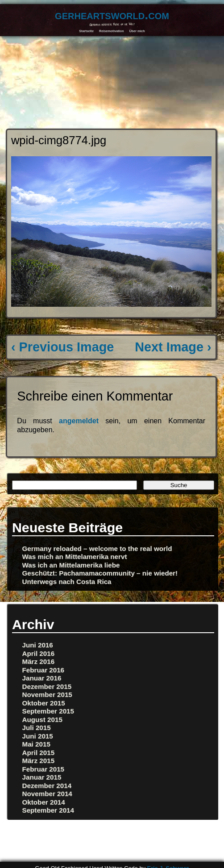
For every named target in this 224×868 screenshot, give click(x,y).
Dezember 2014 (47, 786)
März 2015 (39, 761)
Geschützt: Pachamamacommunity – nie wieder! (100, 573)
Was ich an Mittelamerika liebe (71, 565)
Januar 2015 (42, 777)
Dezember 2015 (47, 686)
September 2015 (48, 711)
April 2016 (39, 653)
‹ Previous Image (62, 347)
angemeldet (79, 421)
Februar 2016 (44, 670)
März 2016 (39, 661)
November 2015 (47, 695)
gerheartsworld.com (112, 15)
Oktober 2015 (44, 703)
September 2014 (48, 810)
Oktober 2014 (44, 802)
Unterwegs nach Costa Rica (67, 582)
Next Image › (173, 347)
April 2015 (39, 753)
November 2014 (47, 794)
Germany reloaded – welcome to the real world (97, 549)
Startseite (86, 31)
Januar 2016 (42, 678)
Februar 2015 (44, 769)
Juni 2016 (38, 645)
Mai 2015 (36, 744)
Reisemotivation (112, 31)
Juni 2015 (38, 736)
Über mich (137, 31)
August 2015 (42, 720)
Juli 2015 (37, 728)
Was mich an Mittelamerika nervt (75, 557)
